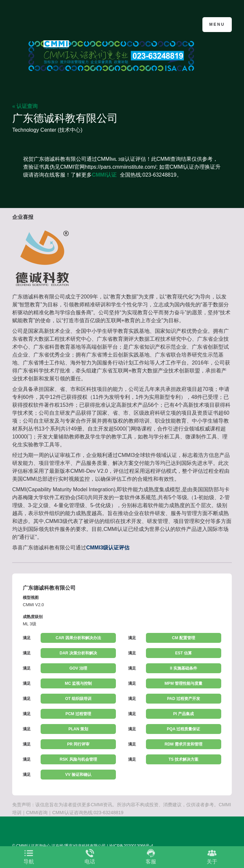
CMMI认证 (104, 175)
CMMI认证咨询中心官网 (44, 24)
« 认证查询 (25, 106)
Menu (217, 24)
